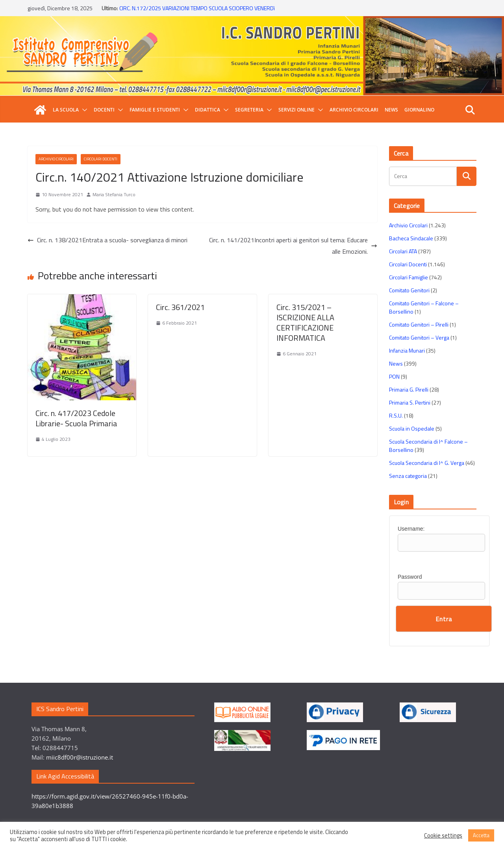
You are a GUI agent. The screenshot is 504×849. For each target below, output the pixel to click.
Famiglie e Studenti (155, 110)
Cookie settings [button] (443, 836)
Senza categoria (408, 476)
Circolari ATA (403, 251)
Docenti (104, 110)
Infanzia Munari (407, 350)
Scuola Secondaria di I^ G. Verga (427, 463)
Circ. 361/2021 (180, 307)
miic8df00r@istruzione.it (80, 757)
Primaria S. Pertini (410, 402)
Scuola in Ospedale (412, 428)
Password (410, 577)
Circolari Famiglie (409, 277)
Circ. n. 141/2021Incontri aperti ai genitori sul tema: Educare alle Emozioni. (293, 246)
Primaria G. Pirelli (409, 389)
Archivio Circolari (354, 110)
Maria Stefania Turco (114, 194)
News (391, 110)
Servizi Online (296, 110)
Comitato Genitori (409, 290)
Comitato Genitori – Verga (419, 337)
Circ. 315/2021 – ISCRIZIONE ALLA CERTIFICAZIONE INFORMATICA (305, 322)
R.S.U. (396, 415)
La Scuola (66, 110)
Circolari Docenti (101, 159)
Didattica (208, 110)
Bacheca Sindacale (411, 238)
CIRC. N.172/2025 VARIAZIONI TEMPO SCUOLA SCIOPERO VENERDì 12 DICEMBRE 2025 (197, 12)
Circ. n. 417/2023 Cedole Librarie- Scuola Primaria (76, 418)
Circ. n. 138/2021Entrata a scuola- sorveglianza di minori (107, 240)
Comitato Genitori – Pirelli (419, 324)
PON (394, 376)
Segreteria (249, 110)
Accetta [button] (481, 835)
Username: (411, 529)
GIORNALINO (419, 110)
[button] (83, 110)
